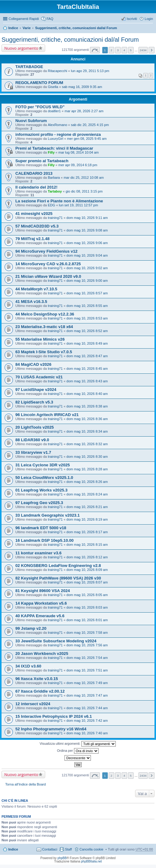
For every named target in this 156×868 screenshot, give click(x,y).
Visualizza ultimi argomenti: (78, 744)
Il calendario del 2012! (36, 187)
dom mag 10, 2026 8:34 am (87, 431)
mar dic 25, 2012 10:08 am (84, 178)
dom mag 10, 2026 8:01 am (87, 620)
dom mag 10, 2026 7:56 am (87, 645)
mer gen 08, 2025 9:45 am (87, 139)
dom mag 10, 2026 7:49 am (87, 683)
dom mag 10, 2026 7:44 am (87, 708)
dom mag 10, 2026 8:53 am (87, 318)
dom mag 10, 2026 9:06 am (87, 243)
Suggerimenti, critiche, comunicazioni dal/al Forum (76, 28)
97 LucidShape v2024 (36, 390)
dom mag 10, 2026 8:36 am (87, 419)
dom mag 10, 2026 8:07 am (87, 582)
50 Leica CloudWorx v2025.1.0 (44, 478)
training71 (55, 218)
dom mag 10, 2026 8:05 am (87, 595)
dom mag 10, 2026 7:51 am (87, 670)
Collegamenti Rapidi (24, 19)
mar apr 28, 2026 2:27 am (84, 111)
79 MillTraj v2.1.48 (32, 239)
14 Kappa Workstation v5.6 (41, 603)
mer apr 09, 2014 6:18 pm (78, 165)
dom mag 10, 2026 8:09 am (87, 570)
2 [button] (111, 50)
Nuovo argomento (21, 48)
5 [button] (131, 50)
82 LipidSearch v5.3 (34, 402)
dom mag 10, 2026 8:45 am (87, 369)
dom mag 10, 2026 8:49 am (87, 343)
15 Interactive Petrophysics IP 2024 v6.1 (54, 716)
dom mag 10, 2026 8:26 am (87, 482)
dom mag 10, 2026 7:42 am (87, 721)
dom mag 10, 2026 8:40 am (87, 394)
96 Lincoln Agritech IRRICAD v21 (47, 415)
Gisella (53, 87)
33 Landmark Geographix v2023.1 (48, 515)
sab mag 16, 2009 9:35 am (82, 87)
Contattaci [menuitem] (50, 849)
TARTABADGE (29, 67)
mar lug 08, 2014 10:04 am (78, 152)
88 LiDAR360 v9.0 (32, 440)
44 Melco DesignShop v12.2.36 (45, 314)
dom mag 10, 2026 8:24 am (87, 494)
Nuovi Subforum (31, 121)
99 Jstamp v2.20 (31, 628)
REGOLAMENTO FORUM (39, 83)
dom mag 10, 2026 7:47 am (87, 695)
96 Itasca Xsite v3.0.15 (37, 679)
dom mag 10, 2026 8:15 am (87, 545)
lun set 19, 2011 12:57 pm (78, 205)
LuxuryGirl (56, 139)
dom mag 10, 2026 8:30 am (87, 457)
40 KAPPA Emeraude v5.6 (40, 616)
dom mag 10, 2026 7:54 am (87, 658)
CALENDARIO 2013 (34, 173)
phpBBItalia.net (92, 861)
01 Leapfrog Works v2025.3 (41, 490)
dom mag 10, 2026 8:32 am (87, 444)
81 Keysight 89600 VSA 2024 (43, 591)
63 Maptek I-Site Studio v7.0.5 (44, 352)
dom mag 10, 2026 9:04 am (87, 255)
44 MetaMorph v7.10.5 (36, 289)
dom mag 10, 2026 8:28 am (87, 469)
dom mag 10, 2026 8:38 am (87, 406)
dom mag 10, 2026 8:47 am (87, 356)
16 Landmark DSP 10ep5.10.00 (45, 540)
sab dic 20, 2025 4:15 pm (90, 125)
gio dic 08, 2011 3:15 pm (84, 191)
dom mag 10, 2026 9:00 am (87, 281)
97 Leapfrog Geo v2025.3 (39, 503)
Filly (51, 152)
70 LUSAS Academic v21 (39, 377)
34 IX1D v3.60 (28, 666)
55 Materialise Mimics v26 (40, 339)
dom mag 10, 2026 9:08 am (87, 230)
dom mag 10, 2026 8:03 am (87, 607)
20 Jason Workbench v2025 (42, 654)
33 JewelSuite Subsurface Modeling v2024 (56, 641)
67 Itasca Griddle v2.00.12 (40, 691)
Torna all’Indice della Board (25, 784)
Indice (13, 28)
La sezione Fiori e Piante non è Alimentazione (59, 201)
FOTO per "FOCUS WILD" (40, 107)
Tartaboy (55, 191)
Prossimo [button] (152, 50)
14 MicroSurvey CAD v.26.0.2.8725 (48, 264)
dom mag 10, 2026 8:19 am (87, 519)
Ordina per (78, 751)
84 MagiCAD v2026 (33, 364)
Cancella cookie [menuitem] (92, 849)
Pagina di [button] (95, 50)
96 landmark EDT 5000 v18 (41, 528)
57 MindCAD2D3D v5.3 (37, 226)
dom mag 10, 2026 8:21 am (87, 507)
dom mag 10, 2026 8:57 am (87, 293)
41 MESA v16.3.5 (31, 302)
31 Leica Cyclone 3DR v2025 (43, 465)
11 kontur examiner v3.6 (38, 553)
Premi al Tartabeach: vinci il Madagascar (54, 148)
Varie (26, 28)
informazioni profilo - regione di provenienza (58, 134)
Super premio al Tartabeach (42, 161)
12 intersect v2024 (33, 704)
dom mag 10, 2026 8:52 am (87, 331)
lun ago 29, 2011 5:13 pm (90, 71)
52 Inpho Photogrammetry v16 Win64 (51, 729)
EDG (52, 205)
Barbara (54, 178)
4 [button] (124, 50)
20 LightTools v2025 (35, 427)
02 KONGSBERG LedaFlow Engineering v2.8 (58, 566)
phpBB (62, 858)
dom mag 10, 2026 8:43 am (87, 381)
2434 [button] (143, 50)
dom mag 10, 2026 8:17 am (87, 532)
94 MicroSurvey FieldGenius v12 (46, 251)
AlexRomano (58, 125)
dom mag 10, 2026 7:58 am (87, 633)
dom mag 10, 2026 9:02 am (87, 268)
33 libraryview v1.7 (33, 452)
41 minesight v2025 (34, 214)
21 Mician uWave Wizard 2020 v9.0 (48, 276)
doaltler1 (54, 111)
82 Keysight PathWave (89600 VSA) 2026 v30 (58, 578)
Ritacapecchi (58, 71)
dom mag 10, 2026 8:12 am (87, 557)
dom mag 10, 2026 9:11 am (87, 218)
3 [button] (118, 50)
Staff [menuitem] (68, 849)
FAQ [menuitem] (50, 19)
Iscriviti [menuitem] (132, 19)
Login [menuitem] (149, 19)
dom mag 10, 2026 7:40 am (87, 733)
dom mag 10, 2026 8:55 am (87, 306)
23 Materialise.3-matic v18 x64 (44, 327)
